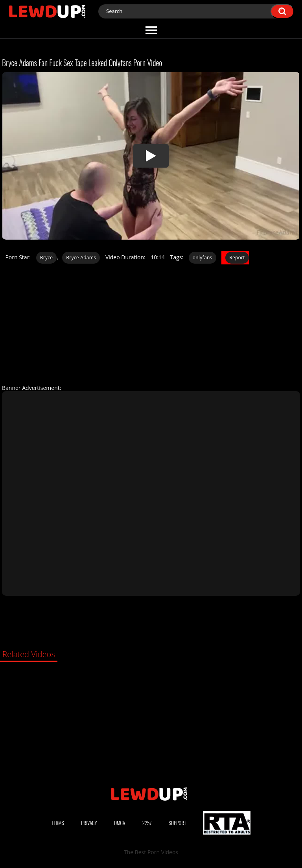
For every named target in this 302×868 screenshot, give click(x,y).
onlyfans (203, 258)
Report (237, 258)
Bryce (47, 258)
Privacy (89, 823)
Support (177, 823)
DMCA (120, 823)
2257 (147, 823)
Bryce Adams (81, 258)
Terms (58, 823)
